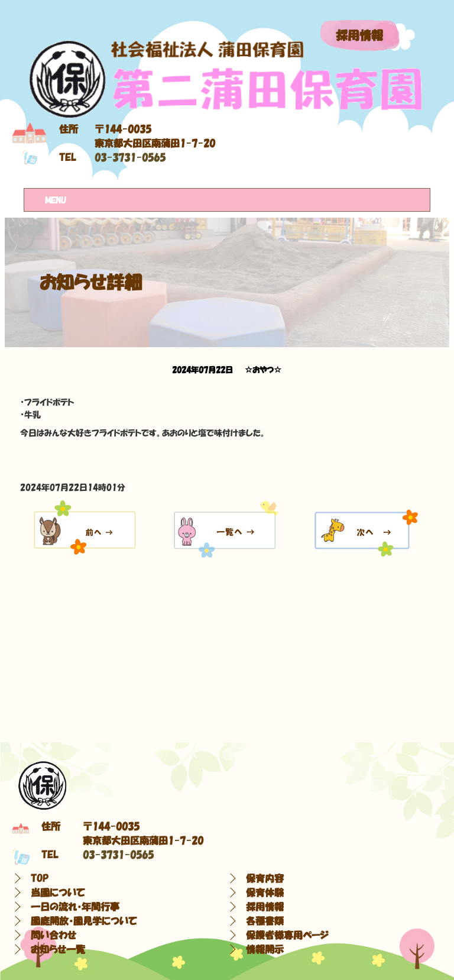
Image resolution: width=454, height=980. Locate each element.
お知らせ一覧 (58, 949)
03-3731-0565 (130, 157)
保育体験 (265, 892)
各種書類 (265, 921)
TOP (40, 878)
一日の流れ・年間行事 (75, 907)
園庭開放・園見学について (84, 921)
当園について (58, 892)
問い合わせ (53, 935)
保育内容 (265, 878)
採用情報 (359, 35)
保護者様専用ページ (287, 935)
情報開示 (265, 949)
